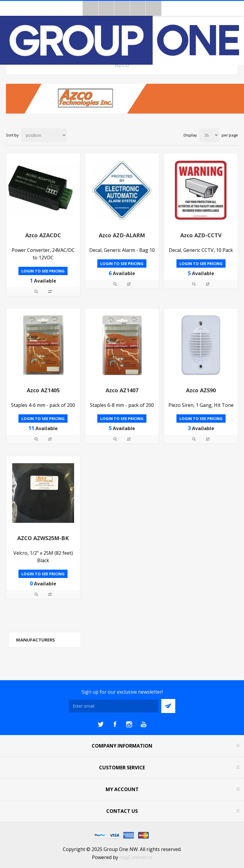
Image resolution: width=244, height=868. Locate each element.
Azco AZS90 (201, 390)
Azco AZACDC (43, 235)
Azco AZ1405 (43, 390)
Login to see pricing (43, 271)
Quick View (36, 292)
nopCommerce (136, 857)
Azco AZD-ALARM (122, 235)
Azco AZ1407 (122, 390)
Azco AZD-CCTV (201, 235)
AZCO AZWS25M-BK (43, 538)
